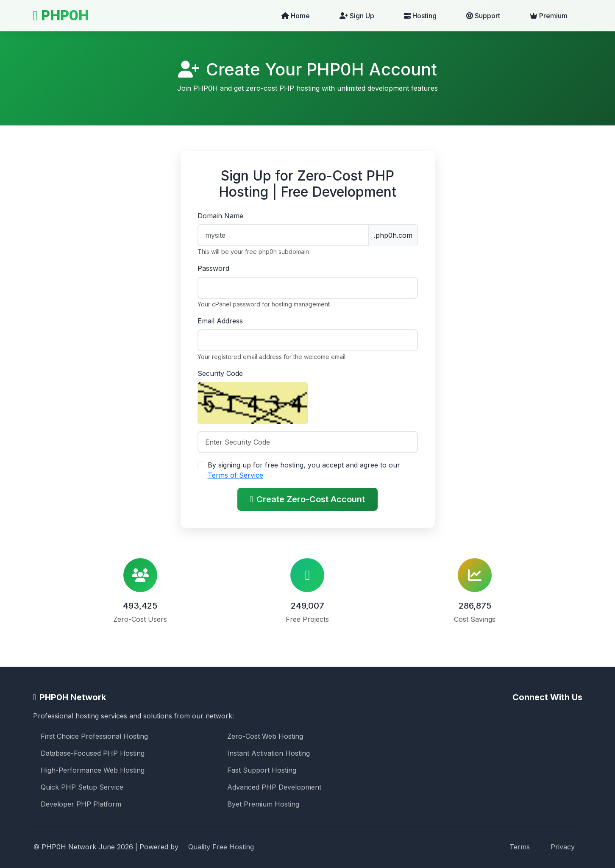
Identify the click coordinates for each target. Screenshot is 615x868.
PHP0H (61, 15)
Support (483, 16)
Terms (520, 847)
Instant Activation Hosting (269, 753)
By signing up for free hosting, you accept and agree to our (304, 470)
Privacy (563, 847)
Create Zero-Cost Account (307, 499)
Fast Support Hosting (262, 770)
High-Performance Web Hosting (93, 770)
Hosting (420, 16)
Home (296, 16)
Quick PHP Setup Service (82, 787)
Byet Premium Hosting (263, 804)
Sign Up (357, 16)
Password (213, 268)
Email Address (220, 321)
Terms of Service (235, 475)
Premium (549, 16)
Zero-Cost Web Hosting (265, 736)
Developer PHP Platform (81, 804)
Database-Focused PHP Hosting (93, 753)
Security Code (220, 373)
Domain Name (220, 216)
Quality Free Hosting (221, 847)
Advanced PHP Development (274, 787)
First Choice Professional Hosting (94, 736)
